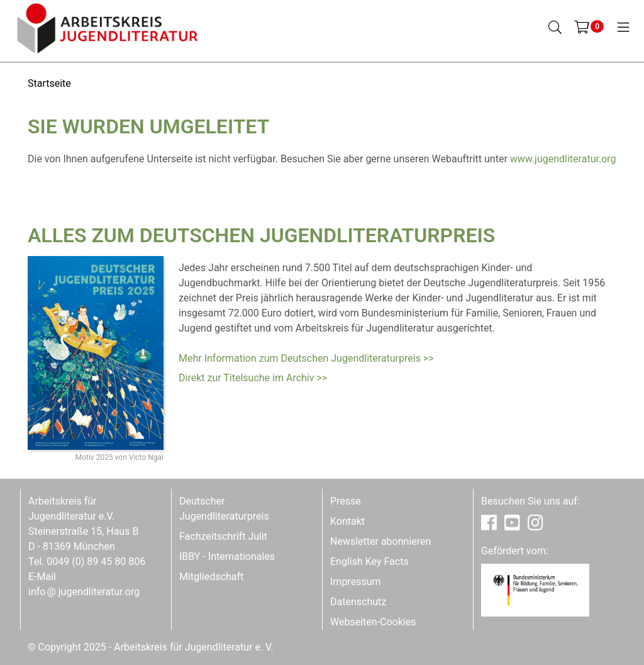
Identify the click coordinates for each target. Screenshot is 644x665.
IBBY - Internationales (227, 556)
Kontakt (347, 521)
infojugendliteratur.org (84, 592)
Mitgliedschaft (211, 577)
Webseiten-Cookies (373, 622)
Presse (346, 501)
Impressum (356, 582)
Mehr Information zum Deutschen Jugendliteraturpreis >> (306, 358)
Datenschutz (358, 602)
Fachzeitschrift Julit (223, 536)
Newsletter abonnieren (380, 541)
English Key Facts (369, 562)
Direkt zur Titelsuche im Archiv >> (253, 378)
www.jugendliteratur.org (563, 159)
